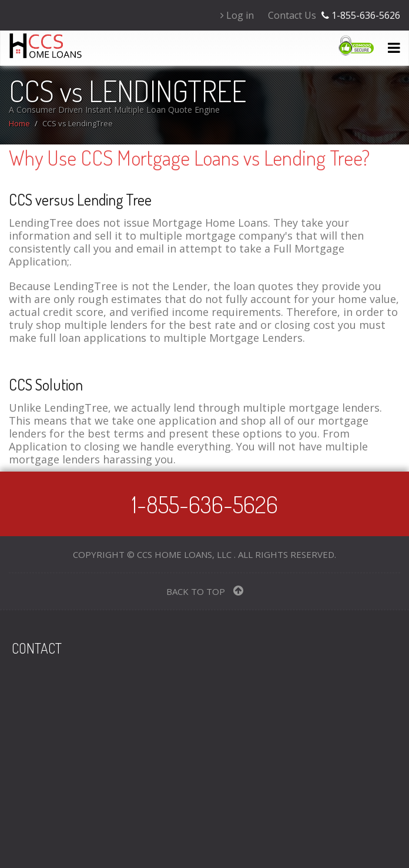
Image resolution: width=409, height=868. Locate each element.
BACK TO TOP (205, 591)
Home (19, 123)
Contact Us (292, 15)
